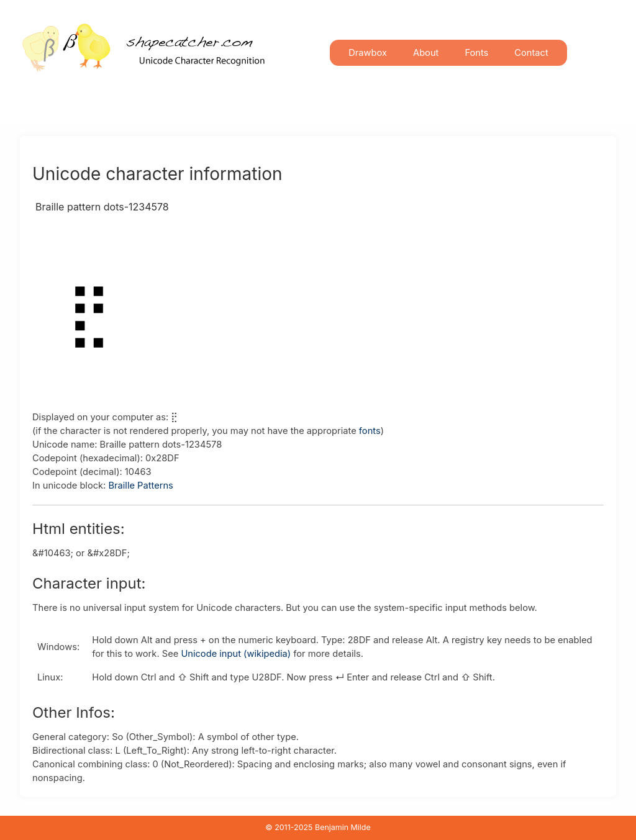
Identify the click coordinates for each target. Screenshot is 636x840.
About (426, 53)
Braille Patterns (140, 485)
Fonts (476, 53)
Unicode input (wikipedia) (236, 654)
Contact (531, 53)
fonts (370, 431)
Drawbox (368, 53)
